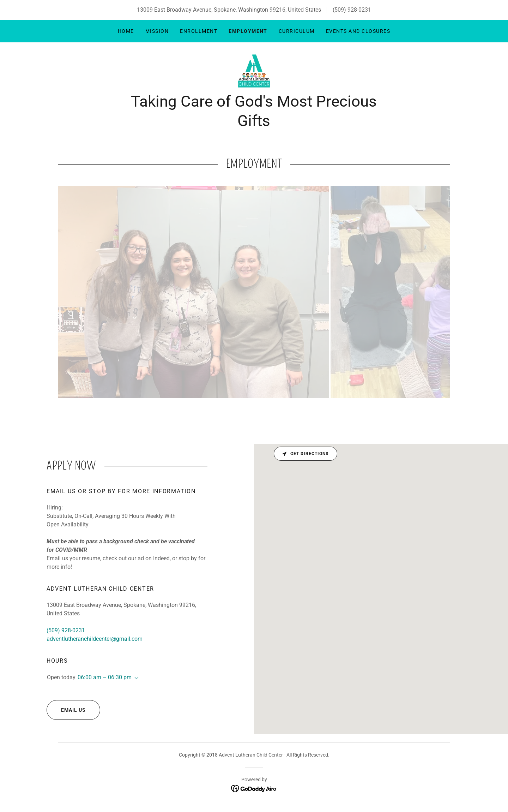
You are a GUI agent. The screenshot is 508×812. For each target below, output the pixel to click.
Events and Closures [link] (358, 31)
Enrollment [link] (199, 31)
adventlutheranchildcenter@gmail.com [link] (95, 639)
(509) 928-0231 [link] (352, 10)
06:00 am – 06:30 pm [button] (105, 677)
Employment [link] (248, 31)
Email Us (66, 710)
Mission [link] (157, 31)
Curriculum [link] (297, 31)
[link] (254, 71)
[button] (135, 678)
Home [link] (126, 31)
